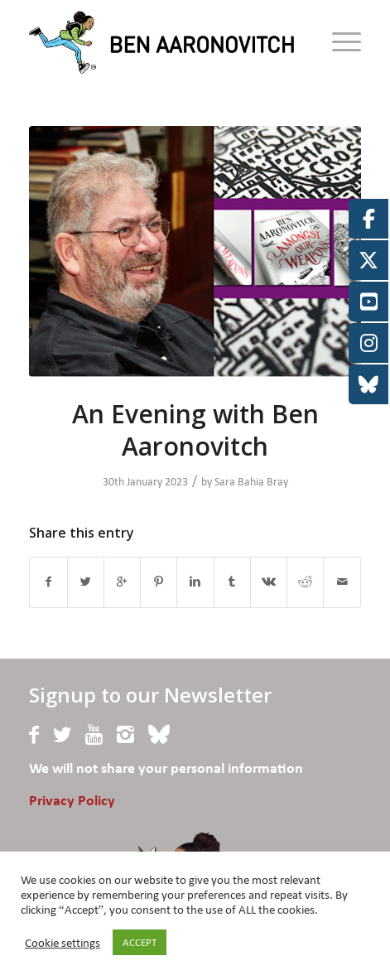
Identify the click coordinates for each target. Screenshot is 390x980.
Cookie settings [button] (63, 943)
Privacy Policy (72, 801)
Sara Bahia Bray (251, 482)
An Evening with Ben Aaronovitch (195, 430)
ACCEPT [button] (140, 942)
